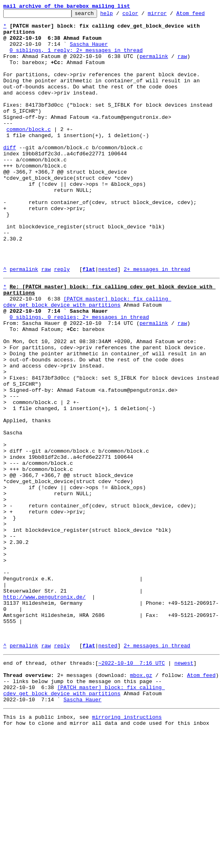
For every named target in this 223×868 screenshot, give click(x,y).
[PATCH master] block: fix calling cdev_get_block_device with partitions (87, 358)
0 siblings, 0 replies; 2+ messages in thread (79, 376)
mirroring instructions (127, 852)
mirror (170, 15)
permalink (154, 66)
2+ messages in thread (157, 321)
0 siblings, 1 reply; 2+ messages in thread (76, 58)
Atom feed (203, 15)
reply (62, 321)
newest (184, 789)
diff (10, 175)
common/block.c (29, 153)
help (119, 15)
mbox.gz (141, 804)
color (143, 15)
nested (108, 321)
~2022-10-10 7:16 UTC (132, 789)
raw (182, 66)
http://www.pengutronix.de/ (44, 712)
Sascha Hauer (89, 51)
